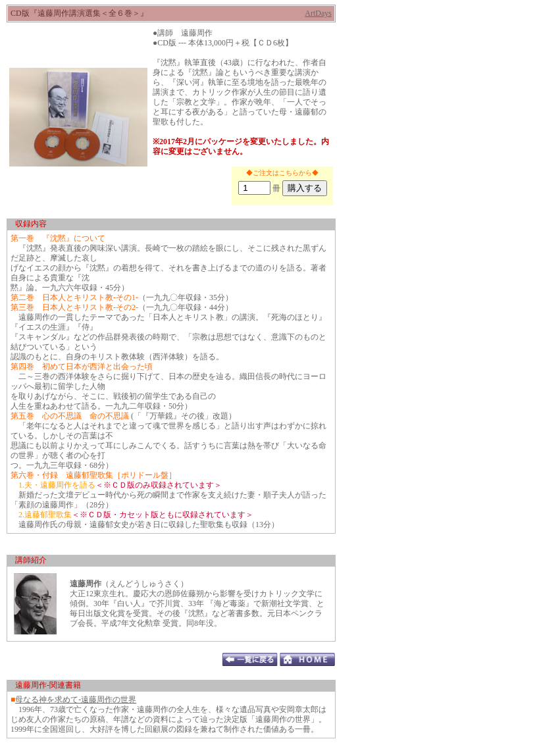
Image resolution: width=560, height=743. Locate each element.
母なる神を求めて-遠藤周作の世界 (76, 700)
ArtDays (318, 13)
